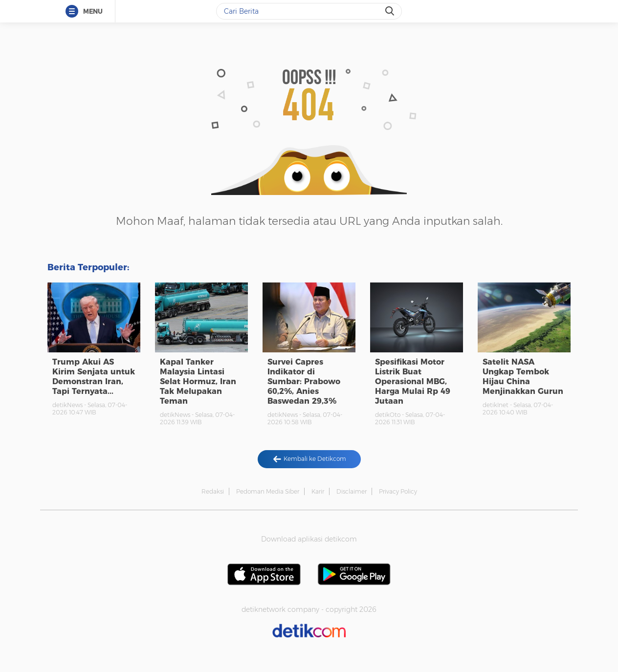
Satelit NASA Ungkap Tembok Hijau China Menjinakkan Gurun (523, 377)
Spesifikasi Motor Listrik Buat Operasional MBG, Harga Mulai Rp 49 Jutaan (413, 381)
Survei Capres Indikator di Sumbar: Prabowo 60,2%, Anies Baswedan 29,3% (304, 381)
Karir (318, 491)
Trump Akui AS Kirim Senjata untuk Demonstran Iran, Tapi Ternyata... (94, 377)
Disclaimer (352, 491)
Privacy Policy (398, 491)
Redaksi (213, 491)
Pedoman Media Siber (268, 491)
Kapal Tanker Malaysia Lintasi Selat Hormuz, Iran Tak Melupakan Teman (198, 381)
